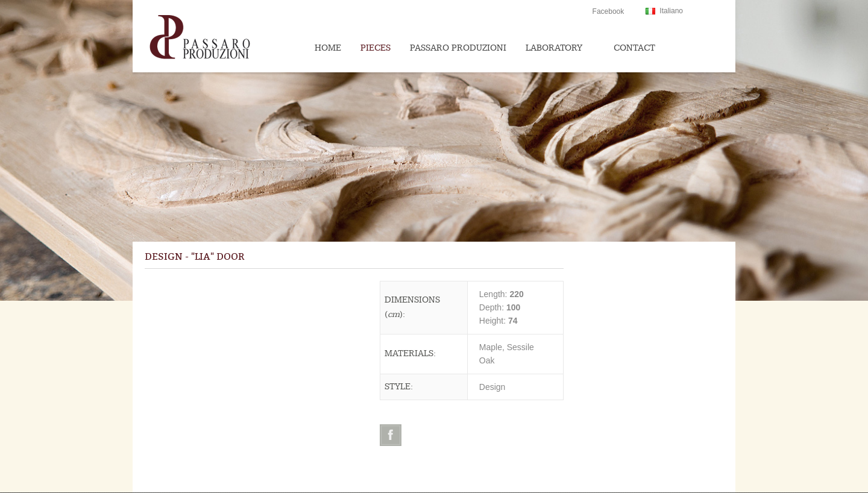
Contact (634, 48)
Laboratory (554, 48)
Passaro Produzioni (458, 48)
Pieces (376, 48)
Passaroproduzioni (224, 36)
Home (328, 48)
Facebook (609, 11)
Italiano (671, 11)
